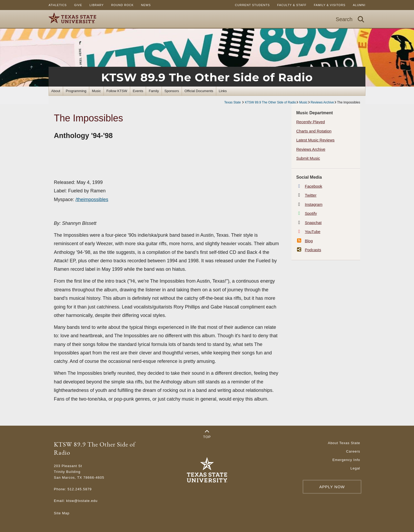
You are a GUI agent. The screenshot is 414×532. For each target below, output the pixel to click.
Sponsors (172, 91)
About (56, 91)
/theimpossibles (92, 199)
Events (138, 91)
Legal (355, 468)
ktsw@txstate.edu (82, 501)
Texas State (233, 102)
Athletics (58, 5)
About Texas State (344, 443)
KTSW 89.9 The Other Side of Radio (207, 77)
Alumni (359, 5)
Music (96, 91)
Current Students (252, 5)
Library (97, 5)
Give (78, 5)
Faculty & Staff (292, 5)
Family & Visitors (330, 5)
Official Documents (199, 91)
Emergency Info (346, 460)
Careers (353, 451)
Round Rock (122, 5)
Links (223, 91)
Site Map (62, 513)
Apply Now (332, 487)
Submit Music (308, 158)
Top (207, 434)
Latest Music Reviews (315, 140)
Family (154, 91)
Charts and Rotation (314, 131)
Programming (76, 91)
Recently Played (310, 122)
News (146, 5)
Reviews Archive (322, 102)
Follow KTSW (117, 91)
